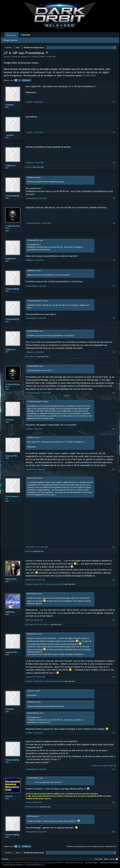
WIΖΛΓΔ (48, 681)
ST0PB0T (42, 57)
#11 (114, 429)
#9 (114, 352)
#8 (114, 318)
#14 (114, 580)
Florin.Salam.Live (31, 356)
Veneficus (29, 584)
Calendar (25, 35)
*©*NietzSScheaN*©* (13, 227)
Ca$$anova (10, 165)
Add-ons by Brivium (24, 865)
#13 (114, 547)
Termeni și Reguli (91, 863)
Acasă (112, 859)
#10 (114, 393)
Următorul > (26, 80)
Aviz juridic (99, 859)
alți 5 (62, 584)
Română (5, 859)
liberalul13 (29, 167)
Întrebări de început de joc (21, 57)
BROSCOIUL (11, 579)
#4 (114, 198)
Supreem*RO (11, 456)
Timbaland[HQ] (12, 196)
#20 (114, 832)
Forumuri (11, 35)
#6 (114, 260)
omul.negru (29, 624)
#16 (114, 677)
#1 (114, 102)
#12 (114, 469)
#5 (114, 223)
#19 (114, 802)
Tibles (27, 807)
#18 (114, 769)
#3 (114, 163)
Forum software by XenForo (22, 863)
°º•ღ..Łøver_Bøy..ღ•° (51, 584)
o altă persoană (59, 681)
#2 (114, 132)
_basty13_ (10, 135)
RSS (117, 859)
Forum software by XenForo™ (63, 863)
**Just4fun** (29, 681)
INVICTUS (29, 551)
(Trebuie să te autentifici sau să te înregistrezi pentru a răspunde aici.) (91, 846)
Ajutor (106, 859)
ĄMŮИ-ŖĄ (10, 612)
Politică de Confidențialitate (109, 863)
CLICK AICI (89, 76)
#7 (114, 286)
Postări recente (10, 40)
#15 (114, 620)
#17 (114, 733)
